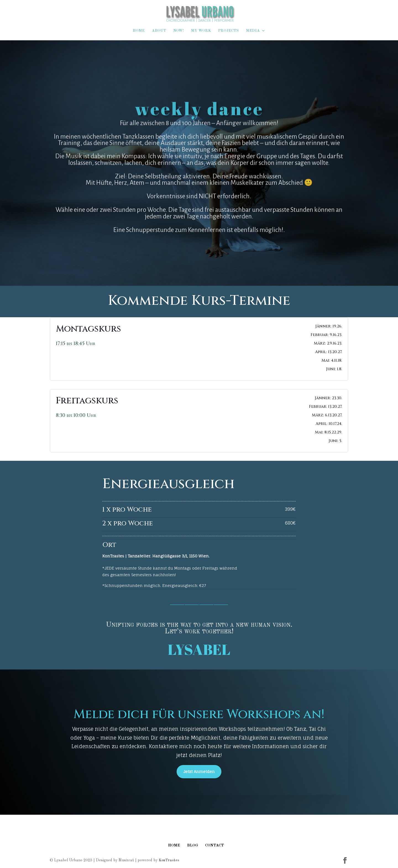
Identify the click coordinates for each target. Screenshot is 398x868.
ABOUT (159, 31)
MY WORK (201, 31)
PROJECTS (228, 31)
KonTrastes (169, 860)
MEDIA (253, 31)
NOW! (179, 31)
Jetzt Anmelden (199, 772)
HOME (139, 31)
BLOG (193, 845)
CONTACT (214, 845)
